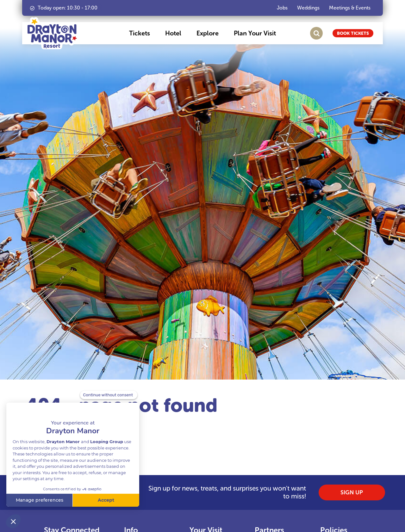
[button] (140, 33)
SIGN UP (352, 492)
